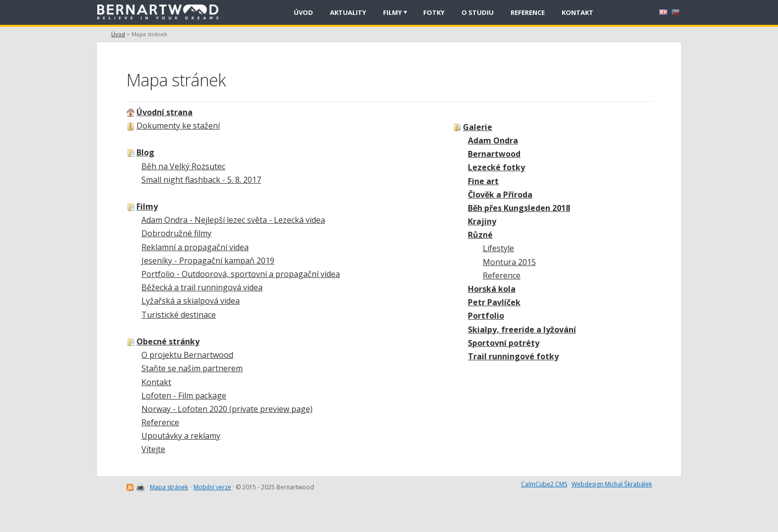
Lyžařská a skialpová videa (191, 301)
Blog (145, 152)
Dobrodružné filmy (176, 233)
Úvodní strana (164, 112)
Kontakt (156, 382)
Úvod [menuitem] (303, 12)
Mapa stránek (169, 487)
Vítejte (153, 449)
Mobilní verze (212, 487)
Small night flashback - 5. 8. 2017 (201, 180)
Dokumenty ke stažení (178, 126)
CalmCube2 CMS (544, 484)
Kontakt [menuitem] (578, 12)
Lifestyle (498, 248)
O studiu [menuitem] (478, 12)
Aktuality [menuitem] (348, 12)
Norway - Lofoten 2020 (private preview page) (227, 409)
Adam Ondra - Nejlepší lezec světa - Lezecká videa (233, 220)
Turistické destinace (179, 315)
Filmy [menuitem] (392, 12)
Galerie (478, 127)
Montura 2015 (509, 262)
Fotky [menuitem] (434, 12)
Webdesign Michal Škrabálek (612, 484)
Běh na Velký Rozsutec (183, 166)
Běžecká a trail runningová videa (202, 287)
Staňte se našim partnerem (192, 368)
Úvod (118, 34)
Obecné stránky (168, 341)
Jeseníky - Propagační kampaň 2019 (208, 261)
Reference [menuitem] (528, 12)
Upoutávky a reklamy (181, 436)
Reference (502, 275)
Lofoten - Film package (184, 396)
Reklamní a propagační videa (195, 247)
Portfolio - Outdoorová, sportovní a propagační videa (241, 274)
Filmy (147, 206)
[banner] (161, 12)
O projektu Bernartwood (187, 355)
